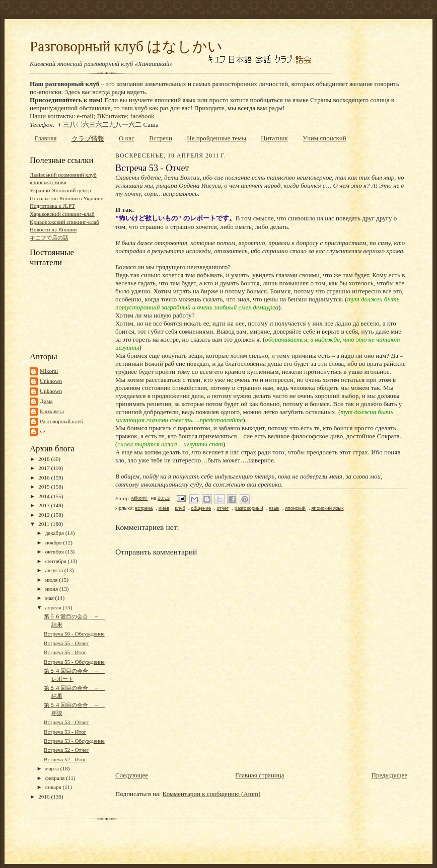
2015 (45, 487)
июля (52, 580)
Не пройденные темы (216, 138)
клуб (180, 508)
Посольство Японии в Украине (66, 198)
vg (43, 431)
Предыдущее (390, 775)
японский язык (327, 508)
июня (52, 589)
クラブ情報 (88, 139)
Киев (164, 508)
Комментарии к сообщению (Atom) (212, 794)
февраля (56, 778)
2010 (45, 797)
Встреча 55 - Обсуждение (74, 662)
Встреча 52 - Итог (65, 759)
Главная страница (260, 775)
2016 (45, 478)
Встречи (161, 138)
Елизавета (52, 411)
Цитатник (274, 138)
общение (201, 508)
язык (274, 508)
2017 (45, 468)
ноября (54, 542)
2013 (45, 505)
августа (55, 570)
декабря (55, 533)
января (54, 787)
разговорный (249, 508)
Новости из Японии (53, 229)
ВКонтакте (112, 116)
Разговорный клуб (61, 421)
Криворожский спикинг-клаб (64, 222)
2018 (45, 459)
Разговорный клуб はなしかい (126, 46)
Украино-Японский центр (60, 190)
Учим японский (324, 138)
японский (295, 508)
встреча (144, 508)
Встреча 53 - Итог (65, 732)
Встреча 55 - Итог (65, 652)
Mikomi (49, 371)
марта (53, 768)
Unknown (51, 381)
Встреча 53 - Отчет (66, 722)
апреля (54, 607)
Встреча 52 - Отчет (66, 750)
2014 (45, 496)
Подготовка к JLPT (52, 206)
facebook (142, 116)
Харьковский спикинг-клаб (62, 214)
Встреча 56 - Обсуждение (74, 634)
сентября (57, 561)
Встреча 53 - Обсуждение (74, 741)
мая (50, 598)
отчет (223, 508)
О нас (127, 138)
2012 (45, 515)
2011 (45, 524)
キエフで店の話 (49, 238)
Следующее (132, 775)
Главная (46, 138)
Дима (46, 401)
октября (55, 551)
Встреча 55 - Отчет (66, 643)
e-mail (85, 116)
